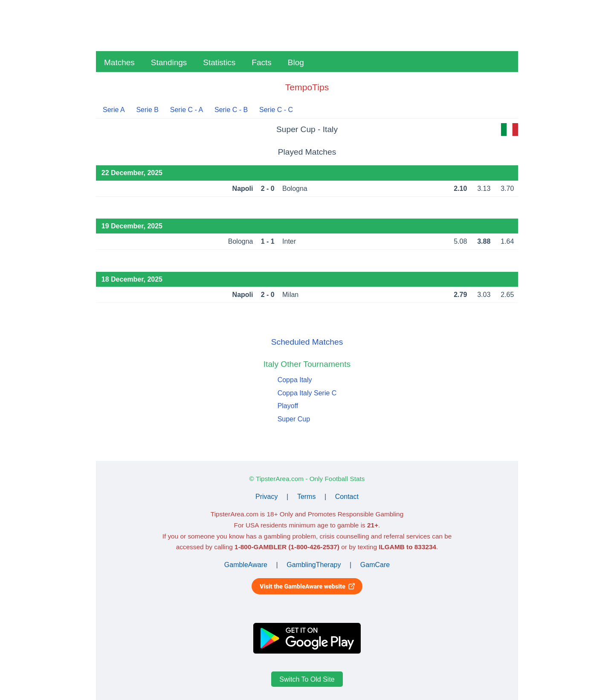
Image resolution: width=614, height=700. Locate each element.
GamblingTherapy (314, 565)
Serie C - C (276, 110)
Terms (307, 497)
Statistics (219, 62)
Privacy (266, 497)
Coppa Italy (295, 380)
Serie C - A (187, 110)
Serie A (114, 110)
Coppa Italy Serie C (307, 393)
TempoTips (307, 87)
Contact (347, 497)
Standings (169, 62)
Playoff (288, 406)
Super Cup (294, 419)
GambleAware (246, 565)
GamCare (375, 565)
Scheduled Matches (307, 342)
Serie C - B (231, 110)
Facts (261, 62)
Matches (119, 62)
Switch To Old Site (307, 679)
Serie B (147, 110)
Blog (296, 62)
